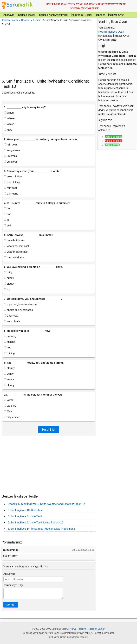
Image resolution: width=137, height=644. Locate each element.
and (8, 214)
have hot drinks (14, 240)
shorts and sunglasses (18, 310)
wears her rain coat (17, 246)
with (8, 226)
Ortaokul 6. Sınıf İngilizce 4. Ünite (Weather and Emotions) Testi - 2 (46, 504)
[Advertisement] (49, 52)
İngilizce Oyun (116, 15)
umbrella (10, 156)
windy (9, 374)
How (8, 130)
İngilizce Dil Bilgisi (81, 15)
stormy (9, 368)
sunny (9, 278)
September (12, 417)
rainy (8, 272)
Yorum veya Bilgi (13, 585)
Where (9, 118)
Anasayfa (9, 15)
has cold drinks (14, 257)
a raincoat (11, 316)
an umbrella (12, 321)
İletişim (82, 629)
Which (9, 124)
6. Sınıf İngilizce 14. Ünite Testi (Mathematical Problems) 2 (41, 529)
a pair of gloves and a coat (21, 304)
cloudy (9, 284)
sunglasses (12, 150)
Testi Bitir (49, 430)
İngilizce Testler (26, 15)
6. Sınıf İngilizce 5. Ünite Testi (25, 516)
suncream (11, 162)
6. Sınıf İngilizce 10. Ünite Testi (25, 510)
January (10, 406)
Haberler (100, 15)
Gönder (11, 605)
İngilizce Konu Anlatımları (53, 15)
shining (10, 342)
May (8, 411)
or (7, 220)
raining (9, 353)
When (9, 113)
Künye (73, 629)
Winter (9, 400)
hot (7, 348)
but (7, 208)
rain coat (10, 145)
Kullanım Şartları (97, 629)
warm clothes (13, 177)
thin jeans (11, 194)
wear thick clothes (16, 252)
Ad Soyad (9, 574)
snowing (10, 336)
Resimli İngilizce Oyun (111, 32)
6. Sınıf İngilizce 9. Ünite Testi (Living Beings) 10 (35, 523)
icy (7, 289)
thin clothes (12, 182)
